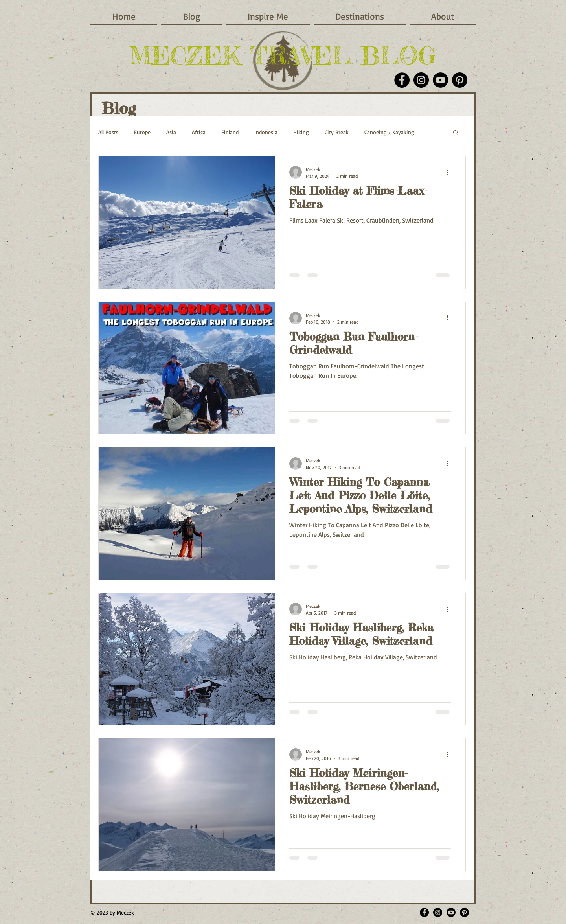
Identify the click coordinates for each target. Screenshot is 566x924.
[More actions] (450, 172)
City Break (337, 132)
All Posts (108, 132)
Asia (171, 132)
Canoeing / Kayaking (389, 132)
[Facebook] (402, 80)
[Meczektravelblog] (438, 912)
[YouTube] (440, 80)
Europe (142, 132)
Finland (230, 132)
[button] (268, 16)
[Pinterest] (460, 80)
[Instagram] (421, 80)
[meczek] (464, 912)
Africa (199, 132)
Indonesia (266, 132)
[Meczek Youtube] (451, 912)
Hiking (301, 132)
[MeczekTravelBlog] (424, 912)
